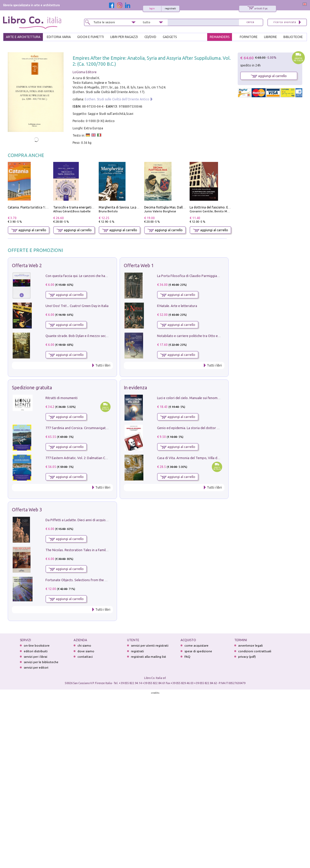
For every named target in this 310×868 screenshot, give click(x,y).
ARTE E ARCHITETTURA (23, 37)
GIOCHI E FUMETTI (91, 37)
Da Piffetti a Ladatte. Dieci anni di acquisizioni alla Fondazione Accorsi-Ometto (104, 520)
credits (155, 693)
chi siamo (84, 645)
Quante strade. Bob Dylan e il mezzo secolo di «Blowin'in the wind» (95, 336)
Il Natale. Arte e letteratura (177, 306)
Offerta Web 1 (139, 265)
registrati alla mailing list (149, 657)
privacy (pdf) (247, 657)
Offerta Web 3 (27, 510)
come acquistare (196, 645)
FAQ (187, 657)
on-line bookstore (37, 645)
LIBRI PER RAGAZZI (124, 37)
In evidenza (135, 387)
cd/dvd (150, 37)
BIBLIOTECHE (293, 37)
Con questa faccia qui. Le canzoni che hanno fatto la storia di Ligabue (97, 276)
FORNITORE (249, 37)
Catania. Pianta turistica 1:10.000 (32, 207)
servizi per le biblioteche (41, 662)
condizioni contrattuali (255, 651)
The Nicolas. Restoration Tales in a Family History (82, 550)
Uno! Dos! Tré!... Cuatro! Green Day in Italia (77, 306)
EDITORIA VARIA (59, 37)
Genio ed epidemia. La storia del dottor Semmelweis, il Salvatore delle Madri (214, 428)
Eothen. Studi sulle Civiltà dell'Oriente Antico (117, 99)
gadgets (170, 37)
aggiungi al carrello (29, 230)
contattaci (85, 657)
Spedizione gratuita (32, 387)
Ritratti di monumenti (61, 398)
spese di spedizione (198, 651)
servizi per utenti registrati (150, 645)
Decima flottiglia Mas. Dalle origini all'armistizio (179, 207)
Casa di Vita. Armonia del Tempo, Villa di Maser (193, 458)
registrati (170, 9)
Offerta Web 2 (27, 265)
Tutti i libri (103, 365)
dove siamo (86, 651)
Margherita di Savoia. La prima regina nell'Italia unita (137, 207)
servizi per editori (36, 667)
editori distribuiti (36, 651)
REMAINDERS (220, 37)
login (152, 9)
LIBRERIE (270, 37)
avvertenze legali (250, 645)
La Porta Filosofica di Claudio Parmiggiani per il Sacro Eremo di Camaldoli (212, 276)
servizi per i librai (36, 657)
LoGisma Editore (85, 72)
